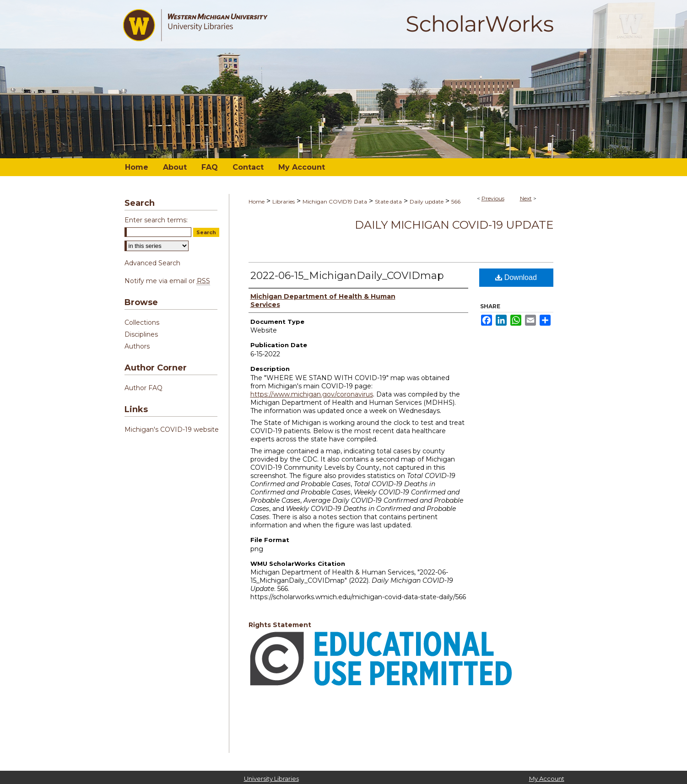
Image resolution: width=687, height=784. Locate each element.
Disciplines (141, 334)
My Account (547, 779)
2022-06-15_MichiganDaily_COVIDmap (347, 276)
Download (516, 277)
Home (257, 201)
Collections (142, 322)
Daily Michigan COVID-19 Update (454, 225)
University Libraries (271, 779)
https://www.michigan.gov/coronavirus (312, 394)
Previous (493, 198)
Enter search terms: (156, 220)
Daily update (427, 201)
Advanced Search (152, 263)
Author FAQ (143, 388)
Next (526, 198)
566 (456, 201)
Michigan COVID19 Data (335, 201)
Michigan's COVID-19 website (172, 430)
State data (388, 201)
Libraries (284, 201)
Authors (137, 346)
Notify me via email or (167, 281)
